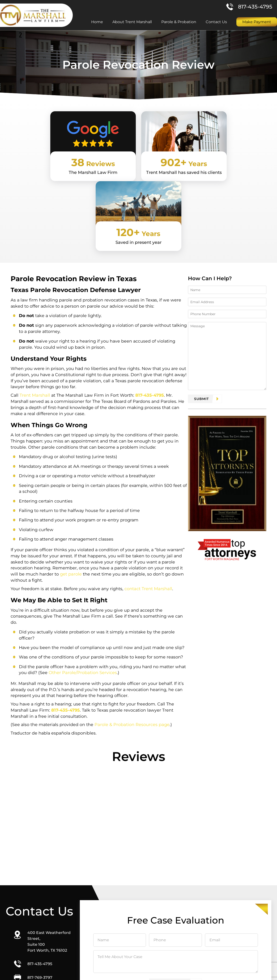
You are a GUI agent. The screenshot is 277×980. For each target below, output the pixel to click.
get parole (71, 511)
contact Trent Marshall (150, 526)
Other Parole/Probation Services (83, 611)
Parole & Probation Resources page (133, 664)
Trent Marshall (35, 330)
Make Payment (257, 22)
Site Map (188, 972)
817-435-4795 (255, 7)
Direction (42, 937)
